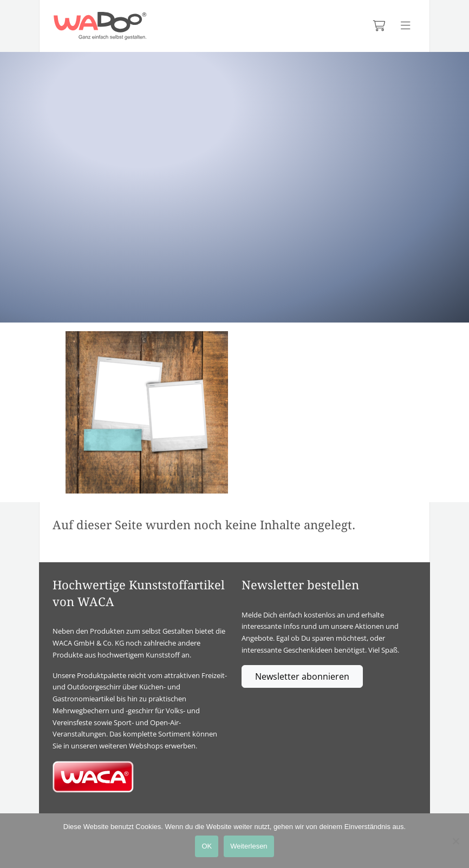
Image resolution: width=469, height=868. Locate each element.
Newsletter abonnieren (302, 676)
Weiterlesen (249, 846)
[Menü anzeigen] (406, 26)
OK (207, 846)
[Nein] (455, 841)
